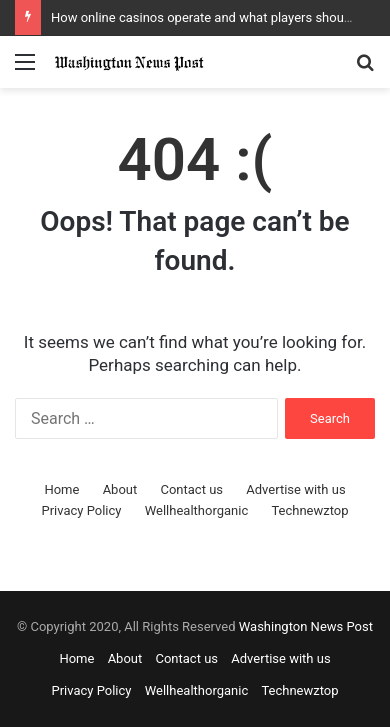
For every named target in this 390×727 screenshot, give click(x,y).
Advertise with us (295, 489)
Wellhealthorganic (196, 510)
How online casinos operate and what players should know (220, 17)
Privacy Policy (81, 510)
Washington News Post (306, 626)
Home (61, 489)
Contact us (191, 489)
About (120, 489)
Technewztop (309, 510)
